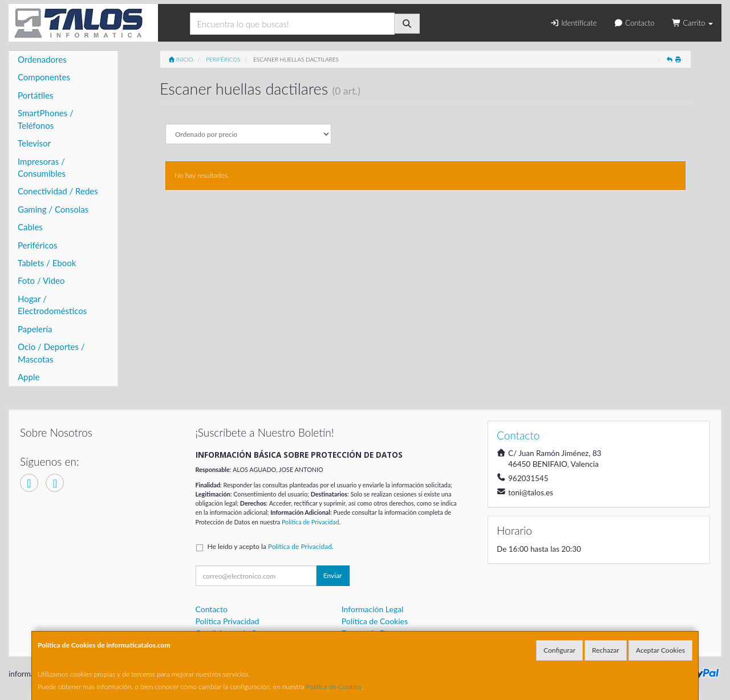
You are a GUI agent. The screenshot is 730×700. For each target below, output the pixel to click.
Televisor (34, 143)
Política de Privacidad (311, 522)
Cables (30, 227)
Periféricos (38, 245)
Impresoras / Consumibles (42, 167)
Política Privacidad (228, 621)
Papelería (35, 329)
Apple (29, 377)
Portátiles (36, 95)
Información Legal (373, 609)
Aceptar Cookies (660, 650)
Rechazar (606, 650)
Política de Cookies (334, 687)
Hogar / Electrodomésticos (52, 305)
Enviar (333, 575)
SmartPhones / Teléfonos (46, 119)
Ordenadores (42, 59)
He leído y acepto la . (271, 546)
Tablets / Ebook (47, 263)
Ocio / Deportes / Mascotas (51, 353)
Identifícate (573, 23)
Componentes (44, 77)
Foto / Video (41, 280)
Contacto (634, 23)
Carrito (692, 23)
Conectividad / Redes (58, 191)
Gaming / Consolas (53, 209)
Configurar (559, 650)
